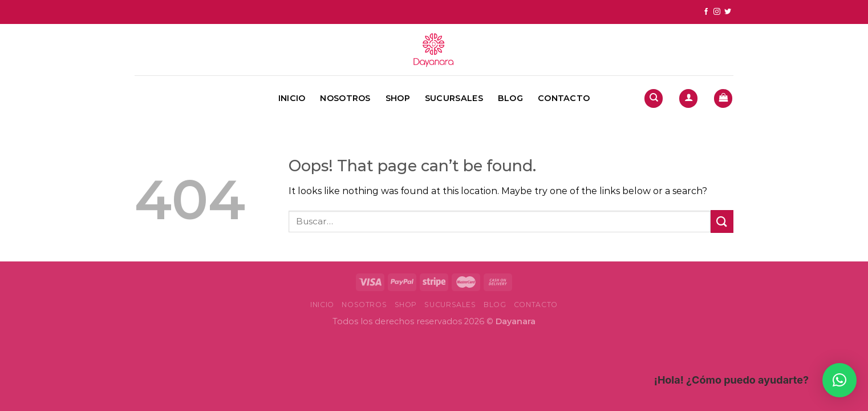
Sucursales (454, 98)
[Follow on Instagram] (717, 12)
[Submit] (722, 221)
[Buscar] (654, 98)
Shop (398, 98)
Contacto (564, 98)
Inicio (292, 98)
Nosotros (345, 98)
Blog (510, 98)
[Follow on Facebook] (706, 12)
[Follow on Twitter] (728, 12)
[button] (839, 380)
